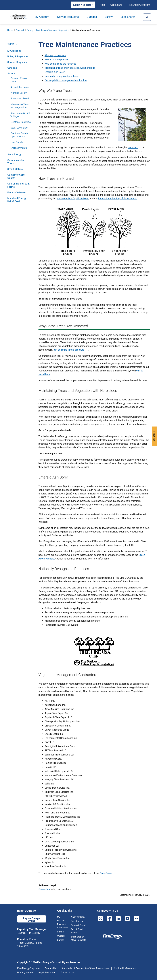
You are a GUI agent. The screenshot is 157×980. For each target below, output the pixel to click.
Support (20, 30)
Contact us (44, 889)
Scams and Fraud (20, 99)
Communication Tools (16, 162)
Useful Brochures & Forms (18, 185)
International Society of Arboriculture (118, 199)
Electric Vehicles (17, 193)
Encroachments (19, 148)
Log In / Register (83, 5)
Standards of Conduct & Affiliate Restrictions (85, 968)
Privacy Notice (25, 973)
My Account (42, 17)
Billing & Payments (18, 57)
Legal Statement (47, 973)
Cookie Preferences (125, 968)
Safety (109, 17)
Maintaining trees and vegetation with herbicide (70, 68)
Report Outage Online (32, 920)
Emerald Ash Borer (55, 72)
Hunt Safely (17, 142)
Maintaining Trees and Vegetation (53, 30)
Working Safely (19, 93)
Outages (92, 17)
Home (10, 30)
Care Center (106, 873)
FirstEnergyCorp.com (139, 5)
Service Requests (68, 17)
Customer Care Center (16, 176)
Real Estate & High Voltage (20, 115)
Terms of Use (68, 973)
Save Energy (128, 17)
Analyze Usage (78, 917)
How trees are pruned (56, 60)
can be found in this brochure (69, 350)
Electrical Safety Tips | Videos (19, 135)
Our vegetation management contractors (66, 80)
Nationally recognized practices (62, 76)
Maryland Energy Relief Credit (17, 200)
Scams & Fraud (78, 925)
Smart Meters (15, 169)
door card (133, 147)
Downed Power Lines (19, 80)
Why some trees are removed (60, 64)
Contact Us (116, 5)
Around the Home (20, 87)
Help (102, 5)
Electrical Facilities (21, 122)
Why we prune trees (55, 55)
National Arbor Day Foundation (73, 199)
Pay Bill (61, 932)
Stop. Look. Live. (19, 128)
